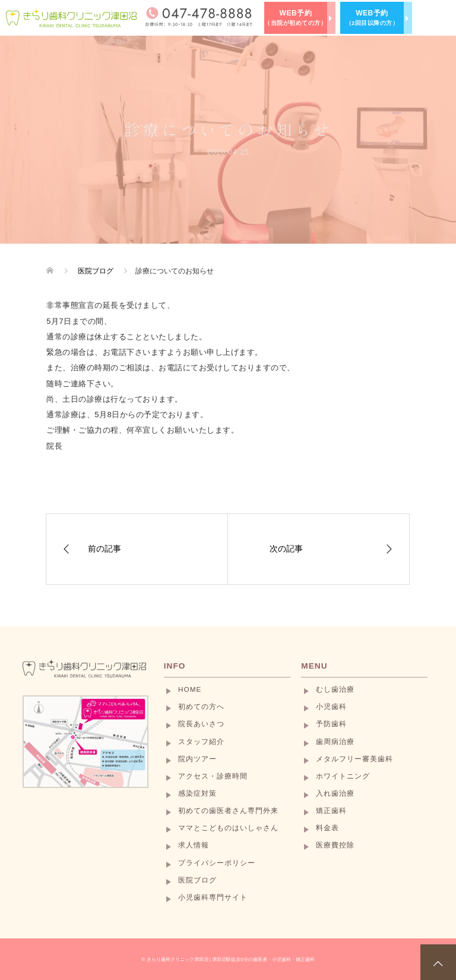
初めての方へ (201, 707)
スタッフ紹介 (201, 742)
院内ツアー (197, 759)
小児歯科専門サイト (213, 897)
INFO (175, 666)
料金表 (327, 828)
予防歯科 (331, 724)
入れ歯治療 (335, 793)
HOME (190, 689)
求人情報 (194, 845)
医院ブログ (197, 880)
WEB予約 (295, 18)
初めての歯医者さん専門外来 (228, 811)
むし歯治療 (335, 689)
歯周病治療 (335, 742)
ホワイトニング (343, 776)
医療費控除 (335, 845)
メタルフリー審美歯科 (354, 759)
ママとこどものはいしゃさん (228, 828)
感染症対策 (197, 793)
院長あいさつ (201, 724)
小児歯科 (331, 707)
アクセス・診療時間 (213, 776)
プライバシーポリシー (217, 863)
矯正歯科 (331, 811)
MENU (314, 666)
